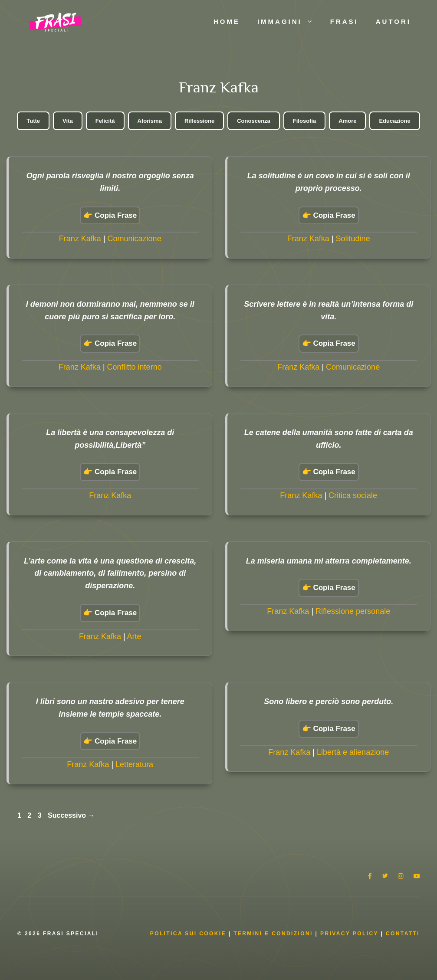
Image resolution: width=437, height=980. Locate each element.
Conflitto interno (135, 367)
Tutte (33, 121)
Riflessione (199, 121)
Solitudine (353, 239)
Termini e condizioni (273, 934)
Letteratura (134, 764)
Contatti (403, 934)
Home (227, 21)
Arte (134, 636)
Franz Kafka (80, 239)
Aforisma (150, 121)
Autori (393, 21)
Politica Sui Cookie (188, 934)
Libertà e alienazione (353, 752)
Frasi (344, 21)
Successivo (71, 815)
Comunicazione (135, 239)
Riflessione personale (353, 611)
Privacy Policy (350, 934)
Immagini (289, 22)
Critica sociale (353, 495)
